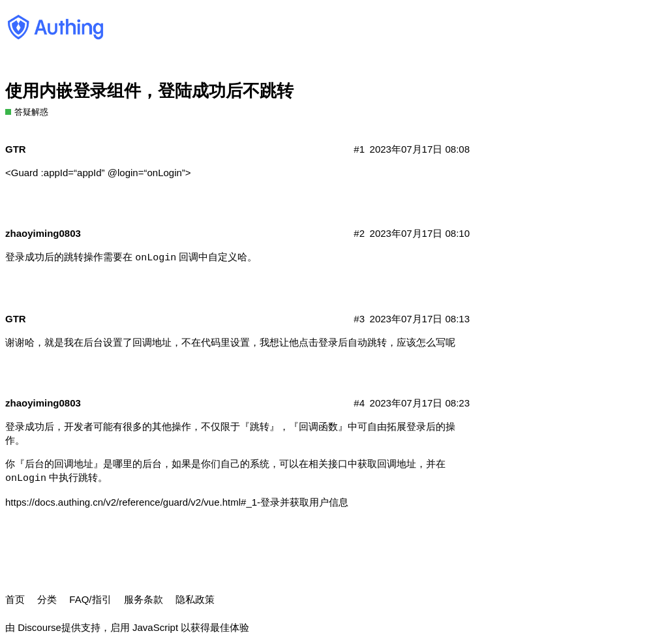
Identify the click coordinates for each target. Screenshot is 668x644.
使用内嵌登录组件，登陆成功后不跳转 (149, 91)
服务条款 (144, 599)
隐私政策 (195, 599)
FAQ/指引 (90, 599)
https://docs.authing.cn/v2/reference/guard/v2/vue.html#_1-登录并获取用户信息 (177, 502)
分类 (47, 599)
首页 (15, 599)
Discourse (39, 627)
